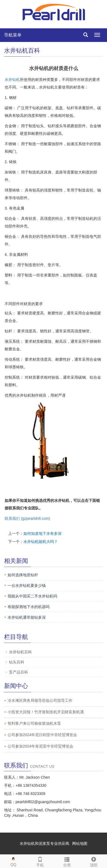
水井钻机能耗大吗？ (41, 542)
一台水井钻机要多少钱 (27, 585)
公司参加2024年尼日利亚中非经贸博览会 (42, 735)
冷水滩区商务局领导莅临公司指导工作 (40, 700)
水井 (8, 80)
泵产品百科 (19, 672)
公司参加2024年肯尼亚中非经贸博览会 (40, 746)
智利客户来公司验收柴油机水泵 (34, 723)
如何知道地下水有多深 (42, 533)
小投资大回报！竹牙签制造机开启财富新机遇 (46, 712)
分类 (67, 861)
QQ (13, 861)
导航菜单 (13, 35)
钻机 (16, 80)
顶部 (94, 861)
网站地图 (80, 843)
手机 (40, 861)
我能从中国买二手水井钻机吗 (32, 596)
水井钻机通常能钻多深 (27, 617)
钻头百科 (17, 662)
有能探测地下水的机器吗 (29, 607)
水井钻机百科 (20, 652)
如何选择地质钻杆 (23, 575)
